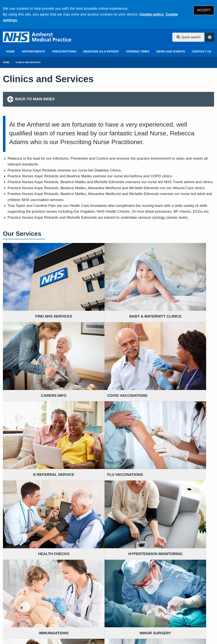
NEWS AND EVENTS (171, 51)
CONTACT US (201, 51)
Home (6, 62)
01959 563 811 (107, 584)
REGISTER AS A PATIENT (101, 51)
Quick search (188, 37)
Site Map (183, 616)
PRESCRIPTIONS (64, 51)
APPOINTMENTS (34, 51)
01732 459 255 (34, 584)
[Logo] (37, 37)
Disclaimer (60, 616)
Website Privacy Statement (134, 616)
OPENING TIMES (138, 51)
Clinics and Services (28, 62)
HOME (10, 51)
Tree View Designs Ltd (24, 629)
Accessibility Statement (91, 616)
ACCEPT (204, 10)
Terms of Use (38, 616)
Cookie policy (152, 14)
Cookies (166, 616)
